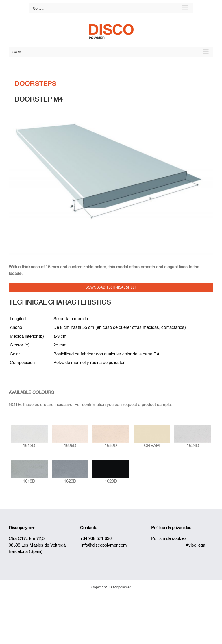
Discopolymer (22, 528)
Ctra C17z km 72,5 (27, 539)
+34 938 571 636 (96, 539)
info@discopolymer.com (104, 545)
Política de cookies (169, 539)
